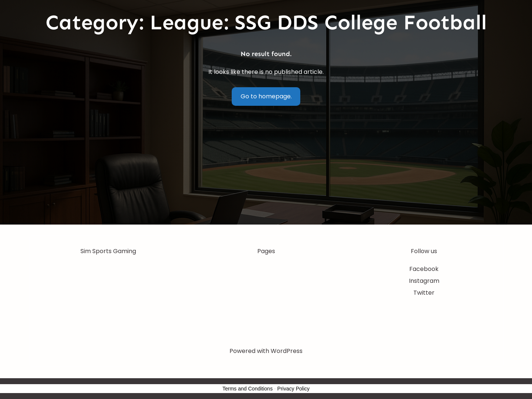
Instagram (424, 281)
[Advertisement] (266, 169)
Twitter (424, 293)
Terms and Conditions (247, 389)
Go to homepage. (266, 96)
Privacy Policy (293, 389)
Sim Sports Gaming (108, 251)
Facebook (424, 269)
